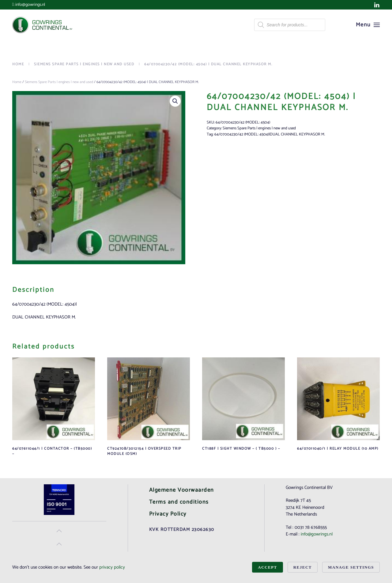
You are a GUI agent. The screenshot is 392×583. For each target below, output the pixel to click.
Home (17, 82)
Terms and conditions (179, 502)
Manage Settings (351, 567)
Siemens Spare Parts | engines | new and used (59, 82)
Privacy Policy (168, 514)
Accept (267, 567)
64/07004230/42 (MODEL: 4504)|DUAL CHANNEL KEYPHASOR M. (270, 134)
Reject (303, 567)
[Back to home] (43, 25)
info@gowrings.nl (30, 5)
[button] (368, 25)
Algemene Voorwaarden (182, 490)
